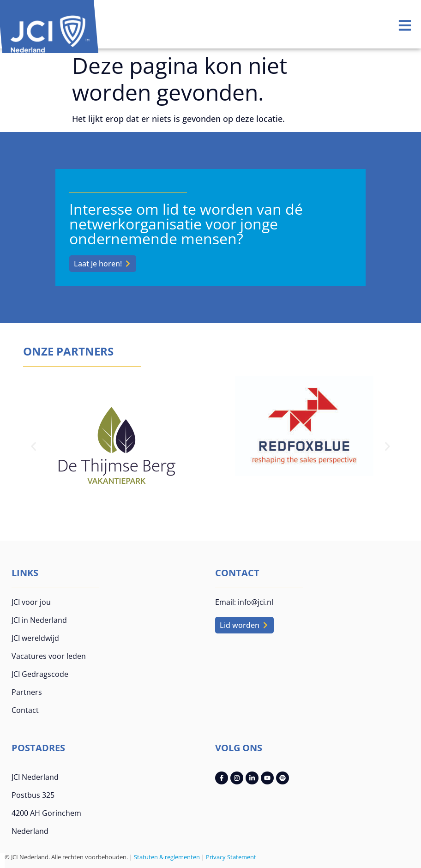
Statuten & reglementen (167, 857)
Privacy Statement (231, 857)
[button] (33, 447)
